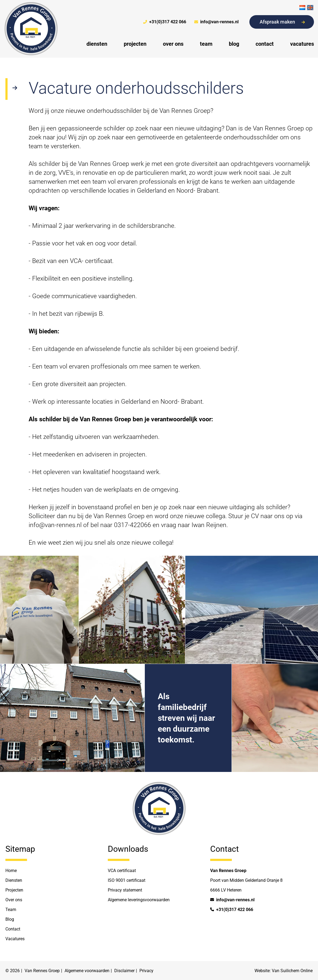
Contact (13, 929)
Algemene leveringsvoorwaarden (139, 900)
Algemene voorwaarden (87, 971)
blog (234, 44)
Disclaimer (124, 971)
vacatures (302, 44)
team (206, 44)
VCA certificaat (122, 871)
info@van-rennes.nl (216, 22)
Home (11, 871)
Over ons (14, 900)
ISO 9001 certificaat (127, 880)
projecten (135, 44)
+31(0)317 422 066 (165, 22)
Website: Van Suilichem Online (284, 971)
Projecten (14, 890)
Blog (10, 919)
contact (265, 44)
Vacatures (15, 939)
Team (11, 910)
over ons (173, 44)
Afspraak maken (282, 22)
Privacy (146, 971)
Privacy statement (125, 890)
